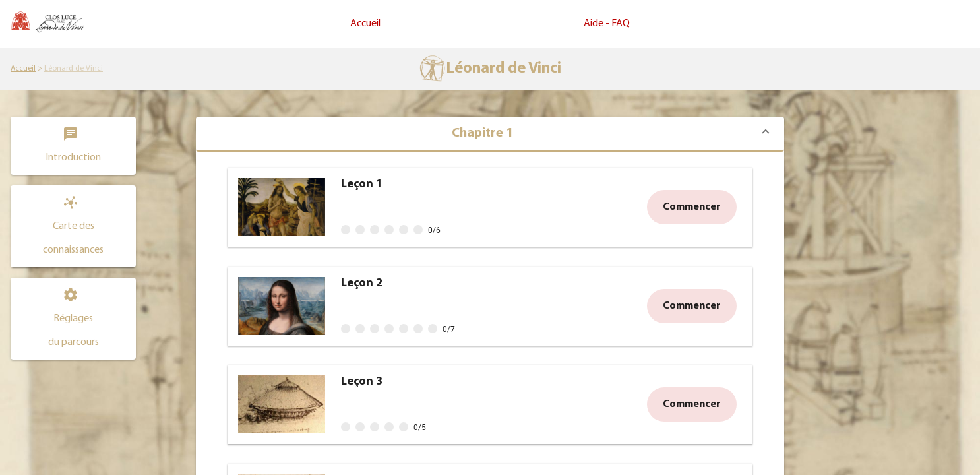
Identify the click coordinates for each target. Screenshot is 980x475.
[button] (73, 226)
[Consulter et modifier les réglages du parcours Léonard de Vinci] (73, 319)
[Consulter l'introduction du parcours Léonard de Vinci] (73, 146)
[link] (23, 69)
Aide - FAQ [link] (607, 24)
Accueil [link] (365, 24)
